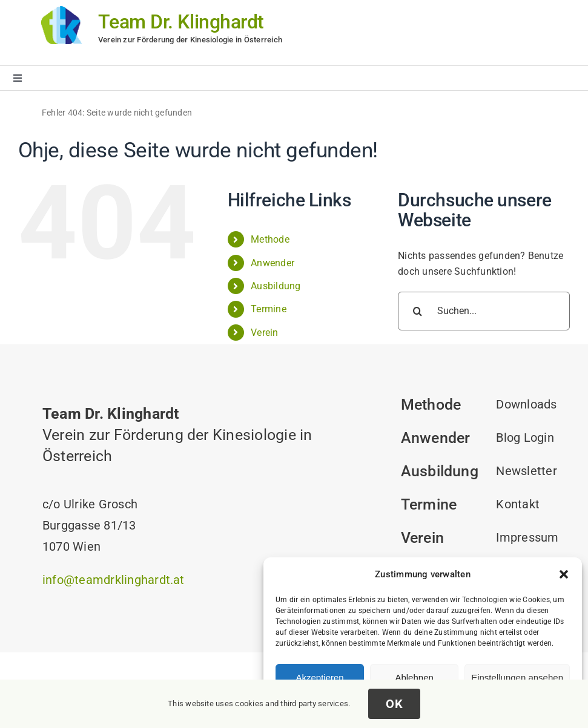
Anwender (273, 263)
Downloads (526, 404)
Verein (264, 333)
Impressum (527, 537)
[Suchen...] (484, 311)
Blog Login (525, 438)
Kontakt (518, 504)
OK (394, 704)
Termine (269, 309)
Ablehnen (414, 677)
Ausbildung (276, 286)
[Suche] (417, 311)
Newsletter (526, 471)
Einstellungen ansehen (517, 677)
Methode (270, 239)
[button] (564, 574)
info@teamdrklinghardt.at (114, 580)
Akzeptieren (319, 677)
